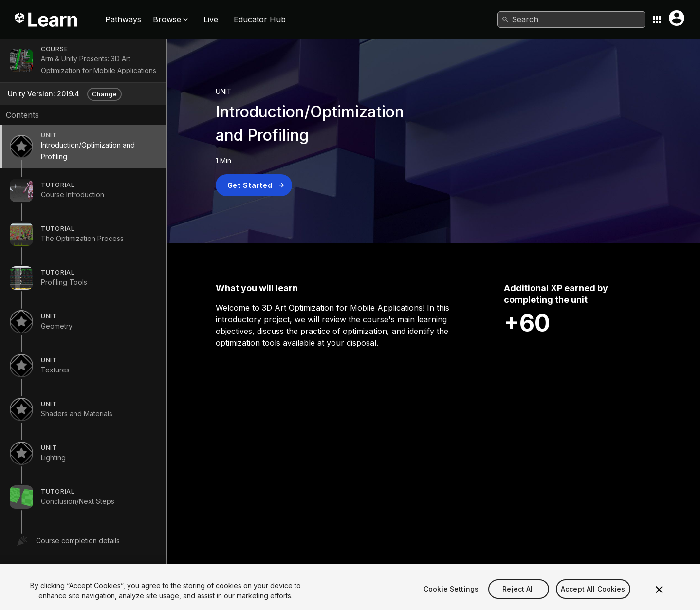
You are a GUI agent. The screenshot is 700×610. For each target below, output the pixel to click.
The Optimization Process (82, 238)
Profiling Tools (64, 282)
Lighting (53, 457)
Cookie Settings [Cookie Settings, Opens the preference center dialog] (451, 599)
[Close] (659, 599)
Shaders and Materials (77, 414)
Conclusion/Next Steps (78, 501)
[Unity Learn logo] (47, 19)
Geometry (57, 326)
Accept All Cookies (593, 599)
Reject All (518, 599)
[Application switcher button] (657, 19)
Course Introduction (73, 194)
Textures (55, 370)
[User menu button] (677, 18)
